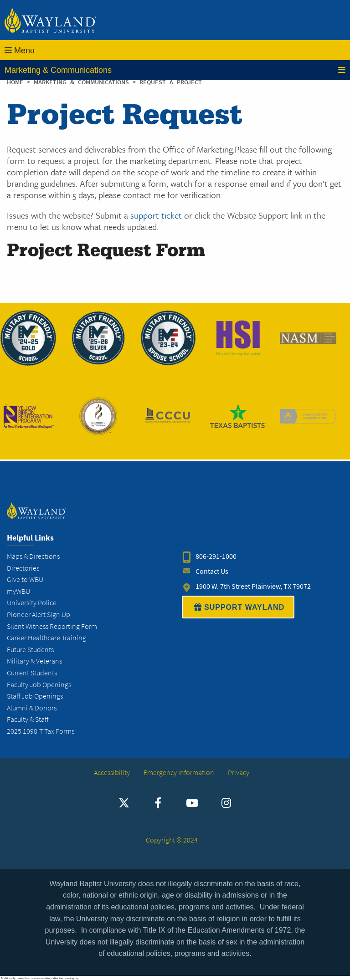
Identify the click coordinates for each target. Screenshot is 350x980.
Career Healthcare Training (46, 638)
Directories (23, 568)
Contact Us (212, 571)
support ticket (156, 215)
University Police (32, 603)
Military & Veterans (34, 661)
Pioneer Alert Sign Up (39, 615)
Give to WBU (25, 579)
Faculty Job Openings (39, 685)
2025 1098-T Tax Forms (41, 731)
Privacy (239, 773)
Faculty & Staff (28, 719)
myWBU (18, 591)
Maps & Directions (33, 556)
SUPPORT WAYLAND (238, 607)
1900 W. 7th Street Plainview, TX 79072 (253, 586)
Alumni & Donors (32, 708)
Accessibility (112, 773)
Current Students (32, 673)
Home (15, 82)
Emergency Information (179, 773)
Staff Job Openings (35, 696)
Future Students (30, 650)
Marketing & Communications (175, 70)
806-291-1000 (216, 556)
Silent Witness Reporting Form (52, 626)
